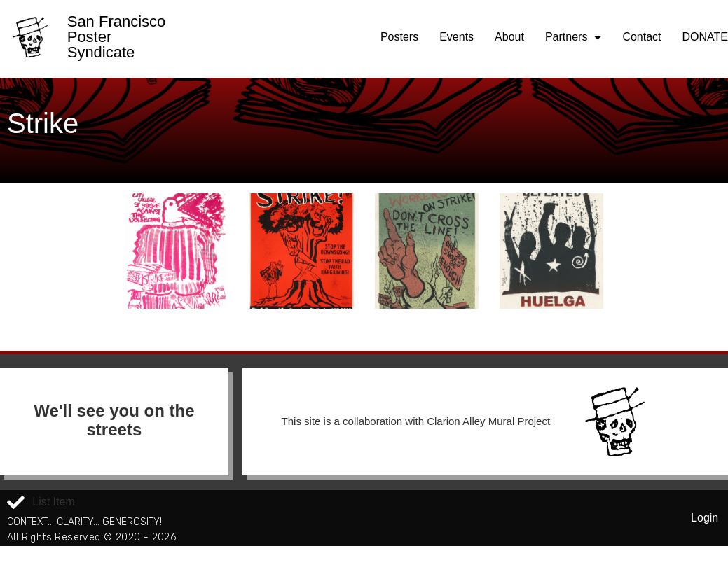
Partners (573, 37)
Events (456, 37)
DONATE (705, 37)
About (509, 37)
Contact (641, 37)
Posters (399, 37)
